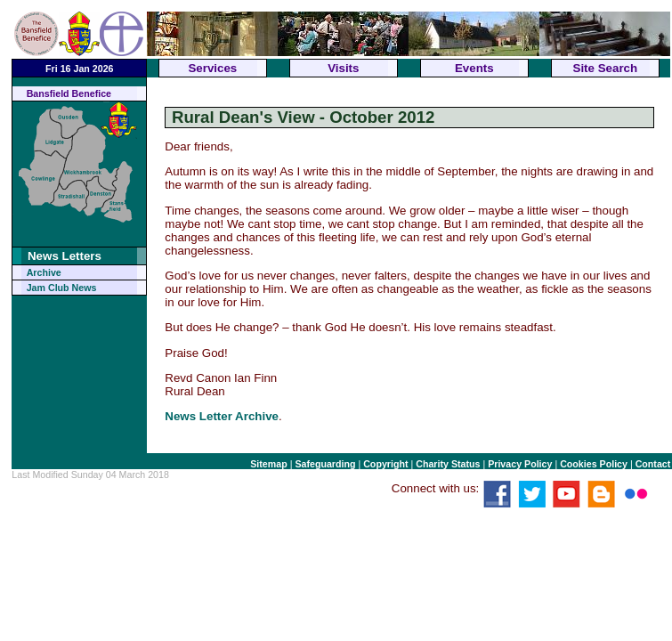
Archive (44, 272)
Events (474, 68)
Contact (653, 464)
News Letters (65, 256)
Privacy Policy (520, 464)
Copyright (385, 464)
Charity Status (448, 464)
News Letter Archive (222, 416)
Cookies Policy (594, 464)
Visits (343, 68)
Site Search (606, 68)
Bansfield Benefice (69, 93)
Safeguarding (325, 464)
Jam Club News (62, 288)
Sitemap (268, 464)
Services (212, 68)
